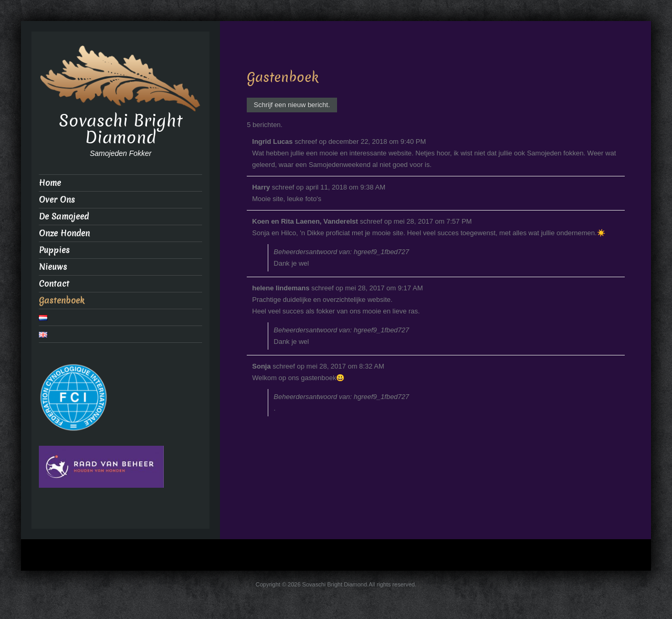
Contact (54, 284)
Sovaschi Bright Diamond (121, 129)
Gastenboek (62, 301)
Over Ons (57, 200)
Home (50, 183)
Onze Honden (64, 233)
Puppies (54, 250)
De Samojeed (64, 217)
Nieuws (53, 267)
